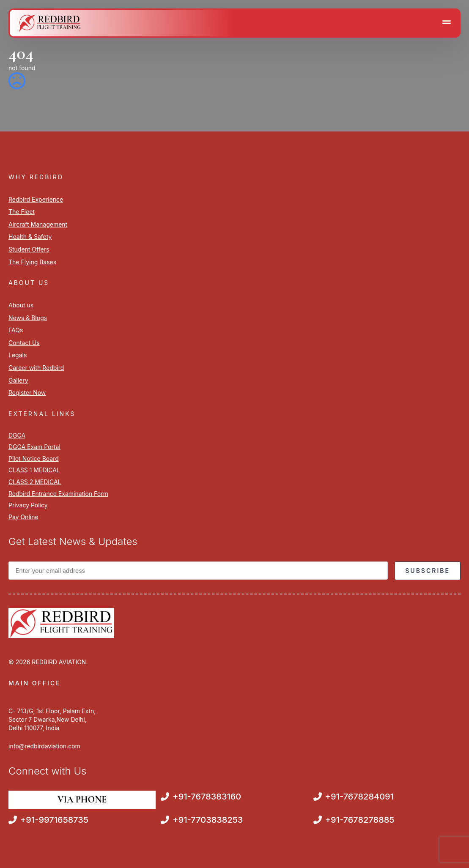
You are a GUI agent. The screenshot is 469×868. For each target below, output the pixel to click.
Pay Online (23, 517)
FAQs (16, 330)
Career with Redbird (36, 368)
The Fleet (22, 212)
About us (21, 305)
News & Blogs (28, 318)
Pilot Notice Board (34, 459)
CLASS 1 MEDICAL (34, 470)
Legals (18, 355)
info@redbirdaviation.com (44, 746)
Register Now (27, 393)
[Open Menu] (447, 23)
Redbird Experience (36, 199)
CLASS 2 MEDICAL (35, 482)
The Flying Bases (32, 262)
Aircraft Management (38, 224)
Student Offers (29, 249)
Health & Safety (30, 237)
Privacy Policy (28, 505)
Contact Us (24, 343)
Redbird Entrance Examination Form (58, 494)
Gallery (18, 380)
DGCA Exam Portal (34, 447)
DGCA (17, 435)
